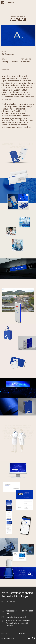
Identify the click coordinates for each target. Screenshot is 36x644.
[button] (32, 3)
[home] (8, 3)
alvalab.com (25, 62)
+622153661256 (12, 607)
